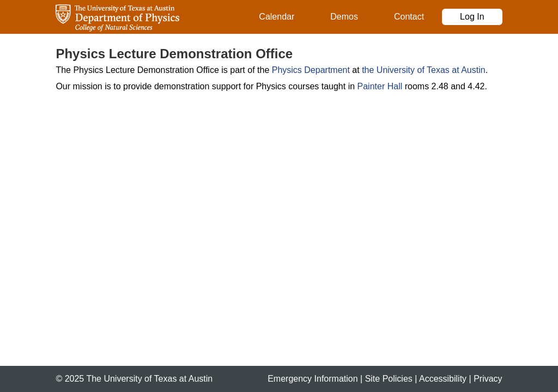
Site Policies (389, 379)
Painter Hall (380, 86)
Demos (344, 17)
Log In (472, 17)
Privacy (488, 379)
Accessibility (443, 379)
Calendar (277, 17)
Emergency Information (313, 379)
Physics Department (311, 70)
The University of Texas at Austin (149, 379)
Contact (409, 17)
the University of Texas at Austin (423, 70)
